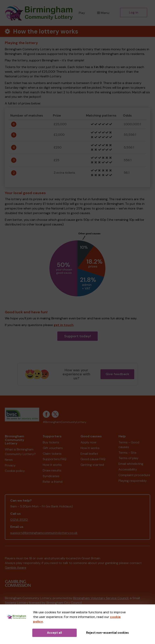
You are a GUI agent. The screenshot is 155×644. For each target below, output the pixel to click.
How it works (52, 465)
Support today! (78, 336)
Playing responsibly (133, 481)
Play (82, 13)
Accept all (54, 633)
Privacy (10, 465)
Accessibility (128, 469)
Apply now (88, 442)
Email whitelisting (131, 464)
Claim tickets (52, 454)
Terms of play (128, 458)
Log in (134, 12)
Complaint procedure (134, 475)
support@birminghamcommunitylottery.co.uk (44, 533)
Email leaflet (89, 454)
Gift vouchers (53, 448)
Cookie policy (15, 471)
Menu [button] (103, 13)
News (9, 460)
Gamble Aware (16, 568)
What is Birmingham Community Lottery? (20, 452)
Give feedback (117, 374)
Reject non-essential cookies (107, 633)
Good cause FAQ (93, 459)
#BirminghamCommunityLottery (65, 422)
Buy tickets (51, 442)
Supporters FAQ (55, 459)
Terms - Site (127, 453)
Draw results (52, 470)
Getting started (92, 465)
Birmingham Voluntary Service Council (101, 598)
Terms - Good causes (129, 445)
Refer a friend (53, 482)
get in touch (64, 325)
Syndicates (51, 476)
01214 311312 (19, 520)
